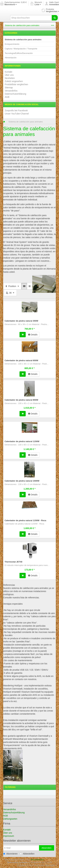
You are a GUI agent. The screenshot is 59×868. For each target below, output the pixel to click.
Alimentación (11, 58)
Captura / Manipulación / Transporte (21, 49)
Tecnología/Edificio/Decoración (19, 53)
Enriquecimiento (12, 44)
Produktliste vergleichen (16, 84)
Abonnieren (10, 854)
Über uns (9, 75)
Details (33, 335)
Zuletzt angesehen (14, 81)
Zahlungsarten (10, 819)
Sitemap (9, 88)
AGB (7, 97)
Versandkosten (37, 860)
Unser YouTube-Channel (17, 114)
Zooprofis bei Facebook (16, 110)
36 (10, 293)
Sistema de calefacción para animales (22, 25)
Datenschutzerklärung (15, 94)
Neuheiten (10, 78)
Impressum (9, 836)
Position (12, 286)
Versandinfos (11, 91)
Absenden (46, 848)
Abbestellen (27, 854)
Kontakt (8, 72)
